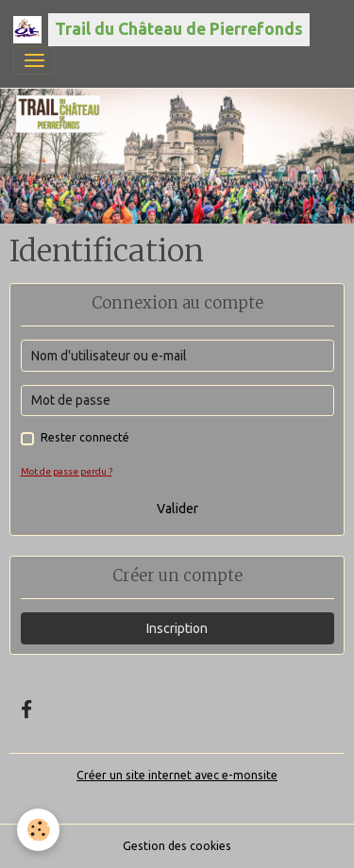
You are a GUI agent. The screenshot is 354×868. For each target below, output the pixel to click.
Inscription (177, 628)
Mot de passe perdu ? (67, 471)
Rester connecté (85, 437)
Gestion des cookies (177, 846)
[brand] (161, 30)
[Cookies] (38, 830)
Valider (177, 509)
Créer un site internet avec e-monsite (177, 775)
